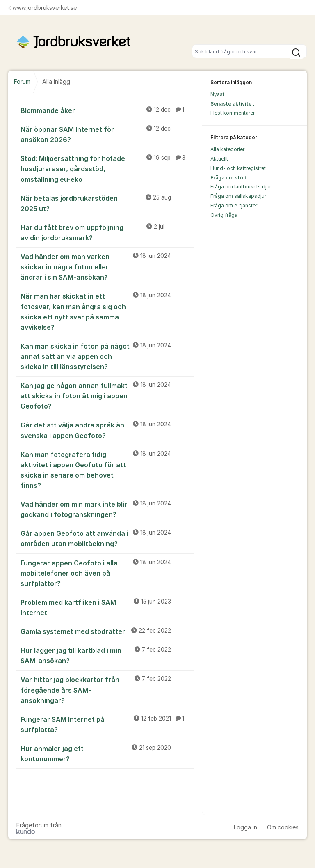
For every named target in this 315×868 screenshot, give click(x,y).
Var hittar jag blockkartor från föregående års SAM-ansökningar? (107, 689)
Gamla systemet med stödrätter (107, 631)
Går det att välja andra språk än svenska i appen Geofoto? (107, 430)
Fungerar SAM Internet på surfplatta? (107, 724)
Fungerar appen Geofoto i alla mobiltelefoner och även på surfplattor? (107, 573)
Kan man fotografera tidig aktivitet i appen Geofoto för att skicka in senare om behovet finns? (107, 470)
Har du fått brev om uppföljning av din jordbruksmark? (107, 232)
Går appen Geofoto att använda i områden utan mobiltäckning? (107, 538)
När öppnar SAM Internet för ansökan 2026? (107, 134)
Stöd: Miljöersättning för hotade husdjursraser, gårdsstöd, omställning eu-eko (107, 168)
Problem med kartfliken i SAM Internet (107, 607)
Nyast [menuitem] (217, 94)
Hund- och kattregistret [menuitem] (238, 168)
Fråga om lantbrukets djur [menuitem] (241, 187)
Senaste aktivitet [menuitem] (232, 104)
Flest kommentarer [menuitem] (233, 113)
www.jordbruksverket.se (42, 8)
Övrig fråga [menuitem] (224, 215)
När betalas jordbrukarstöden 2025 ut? (107, 203)
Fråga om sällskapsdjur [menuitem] (238, 196)
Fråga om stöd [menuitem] (228, 178)
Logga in (245, 827)
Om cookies (283, 827)
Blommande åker (107, 110)
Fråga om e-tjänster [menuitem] (234, 206)
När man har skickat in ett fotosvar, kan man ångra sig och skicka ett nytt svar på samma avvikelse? (107, 311)
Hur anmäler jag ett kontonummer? (107, 753)
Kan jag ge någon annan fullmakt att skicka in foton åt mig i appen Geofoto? (107, 395)
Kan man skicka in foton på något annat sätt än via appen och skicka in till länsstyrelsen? (107, 356)
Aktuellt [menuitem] (219, 159)
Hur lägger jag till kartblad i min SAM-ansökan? (107, 655)
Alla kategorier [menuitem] (227, 149)
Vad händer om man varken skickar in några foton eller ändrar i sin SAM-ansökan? (107, 266)
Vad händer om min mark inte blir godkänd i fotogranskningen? (107, 509)
